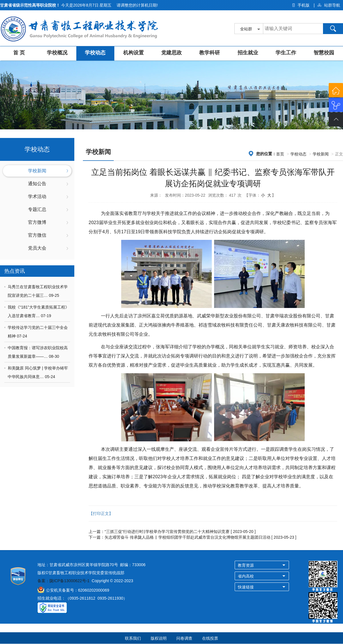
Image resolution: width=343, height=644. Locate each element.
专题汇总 (37, 209)
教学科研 (210, 53)
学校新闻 (37, 171)
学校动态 (95, 53)
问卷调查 (184, 638)
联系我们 (133, 638)
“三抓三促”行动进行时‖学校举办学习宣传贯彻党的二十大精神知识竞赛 (167, 532)
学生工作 (286, 53)
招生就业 (248, 53)
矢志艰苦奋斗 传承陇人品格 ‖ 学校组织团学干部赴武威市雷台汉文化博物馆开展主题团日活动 (188, 537)
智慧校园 (324, 53)
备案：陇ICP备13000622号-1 (63, 581)
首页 (280, 154)
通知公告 (37, 184)
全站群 (246, 29)
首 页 (19, 53)
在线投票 (210, 638)
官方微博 (37, 222)
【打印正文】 (101, 513)
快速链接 (246, 587)
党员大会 (37, 248)
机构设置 (133, 53)
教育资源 (246, 565)
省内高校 (246, 576)
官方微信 (37, 235)
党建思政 (171, 53)
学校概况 (57, 53)
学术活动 (37, 196)
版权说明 (159, 638)
